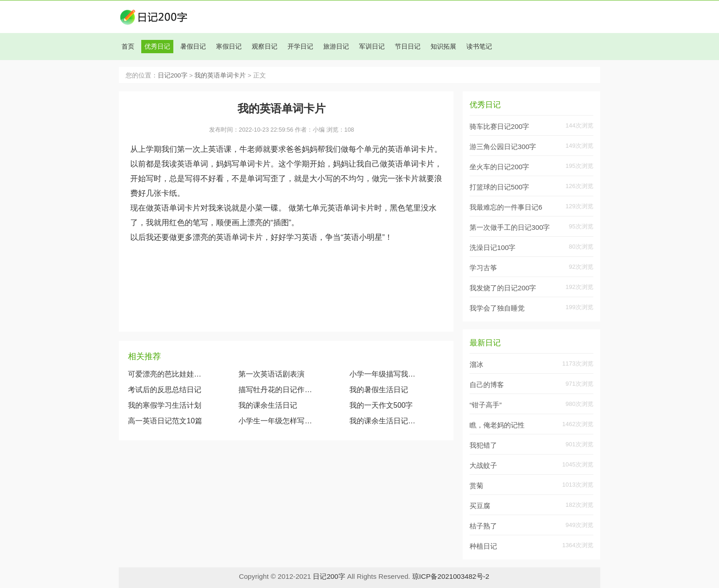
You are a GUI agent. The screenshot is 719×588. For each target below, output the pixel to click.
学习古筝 (483, 268)
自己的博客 (487, 385)
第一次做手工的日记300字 (510, 227)
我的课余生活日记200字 (384, 421)
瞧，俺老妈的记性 (497, 425)
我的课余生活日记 (268, 405)
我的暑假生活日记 (379, 390)
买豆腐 (480, 506)
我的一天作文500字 (381, 405)
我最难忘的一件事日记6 (506, 207)
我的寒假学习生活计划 (165, 405)
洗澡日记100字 (492, 247)
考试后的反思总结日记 (165, 390)
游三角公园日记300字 (503, 147)
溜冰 (476, 364)
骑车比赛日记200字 (499, 126)
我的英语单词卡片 (220, 75)
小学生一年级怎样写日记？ (276, 421)
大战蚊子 (483, 465)
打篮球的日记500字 (499, 187)
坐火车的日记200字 (499, 167)
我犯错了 (483, 445)
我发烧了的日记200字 (503, 288)
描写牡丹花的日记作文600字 (276, 390)
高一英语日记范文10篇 (165, 421)
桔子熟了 (483, 526)
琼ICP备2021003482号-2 (451, 576)
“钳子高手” (486, 405)
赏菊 (476, 485)
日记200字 (173, 75)
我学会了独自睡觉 (497, 308)
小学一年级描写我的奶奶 (384, 374)
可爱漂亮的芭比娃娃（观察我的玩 (165, 374)
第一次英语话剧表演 (271, 374)
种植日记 (483, 546)
